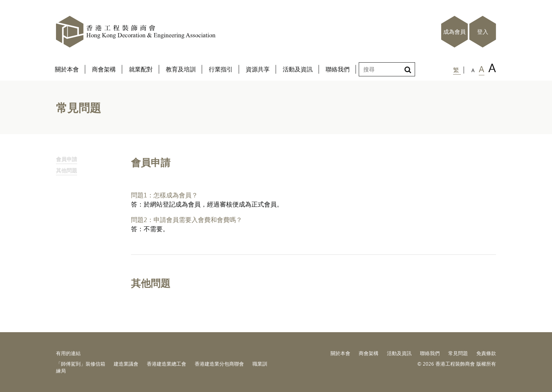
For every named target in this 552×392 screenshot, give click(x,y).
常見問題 (458, 353)
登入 (483, 32)
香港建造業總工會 (167, 364)
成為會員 (454, 32)
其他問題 (67, 170)
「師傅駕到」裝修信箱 (81, 364)
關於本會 (340, 353)
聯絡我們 (430, 353)
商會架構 (369, 353)
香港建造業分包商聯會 (219, 364)
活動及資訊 (399, 353)
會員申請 (67, 159)
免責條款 (486, 353)
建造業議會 (126, 364)
